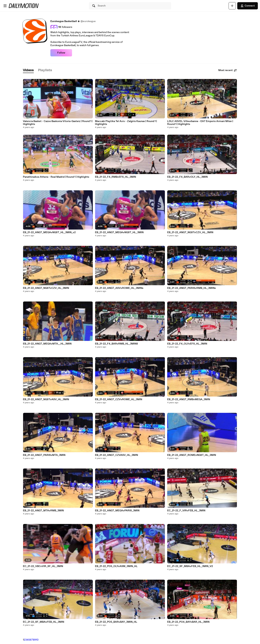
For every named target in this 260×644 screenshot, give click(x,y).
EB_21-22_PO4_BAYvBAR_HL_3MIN (188, 622)
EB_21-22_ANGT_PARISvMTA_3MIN (44, 455)
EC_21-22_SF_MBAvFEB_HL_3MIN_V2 (190, 566)
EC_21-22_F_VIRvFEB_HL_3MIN (186, 511)
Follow (61, 53)
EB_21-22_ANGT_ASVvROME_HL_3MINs (119, 288)
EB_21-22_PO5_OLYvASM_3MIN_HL (116, 566)
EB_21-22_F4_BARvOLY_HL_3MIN (187, 177)
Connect (248, 6)
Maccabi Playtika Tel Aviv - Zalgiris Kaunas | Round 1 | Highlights (126, 123)
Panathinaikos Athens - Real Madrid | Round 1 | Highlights (56, 177)
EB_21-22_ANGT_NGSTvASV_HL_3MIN (46, 399)
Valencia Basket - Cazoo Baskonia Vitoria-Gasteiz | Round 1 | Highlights (58, 123)
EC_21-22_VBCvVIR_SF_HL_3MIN (43, 566)
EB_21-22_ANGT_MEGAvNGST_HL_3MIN (119, 232)
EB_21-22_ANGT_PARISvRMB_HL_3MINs (191, 288)
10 (37, 640)
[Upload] (232, 6)
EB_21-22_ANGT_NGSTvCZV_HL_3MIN (46, 288)
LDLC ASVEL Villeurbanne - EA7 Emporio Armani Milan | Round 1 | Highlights (200, 123)
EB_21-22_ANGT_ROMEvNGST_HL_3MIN (192, 455)
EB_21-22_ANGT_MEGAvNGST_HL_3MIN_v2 (49, 232)
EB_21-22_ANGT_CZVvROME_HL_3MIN (119, 399)
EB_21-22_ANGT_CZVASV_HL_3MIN (116, 455)
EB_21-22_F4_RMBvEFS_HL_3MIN (115, 177)
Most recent (228, 70)
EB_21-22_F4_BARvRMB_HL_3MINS (116, 344)
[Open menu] (5, 6)
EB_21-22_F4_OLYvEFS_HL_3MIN (187, 344)
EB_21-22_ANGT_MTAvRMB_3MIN (43, 511)
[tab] (28, 70)
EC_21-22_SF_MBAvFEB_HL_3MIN (44, 622)
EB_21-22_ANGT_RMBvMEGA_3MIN (189, 399)
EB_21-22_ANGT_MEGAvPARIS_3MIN (117, 511)
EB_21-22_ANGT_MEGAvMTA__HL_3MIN (47, 344)
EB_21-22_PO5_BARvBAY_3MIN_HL (116, 622)
